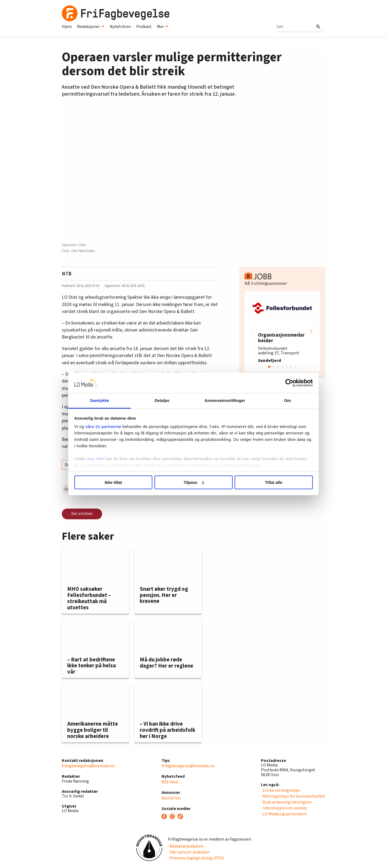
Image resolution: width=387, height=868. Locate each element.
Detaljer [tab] (163, 400)
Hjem (67, 27)
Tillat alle (271, 482)
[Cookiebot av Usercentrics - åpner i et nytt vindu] (285, 383)
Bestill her (171, 798)
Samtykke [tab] (103, 400)
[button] (311, 332)
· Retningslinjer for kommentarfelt (293, 796)
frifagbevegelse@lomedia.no (88, 766)
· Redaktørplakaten (186, 846)
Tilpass (194, 482)
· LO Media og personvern (284, 814)
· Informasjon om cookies (284, 808)
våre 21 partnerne (108, 426)
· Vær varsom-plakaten (189, 852)
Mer (163, 27)
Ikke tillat (116, 482)
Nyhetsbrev (120, 27)
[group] (282, 332)
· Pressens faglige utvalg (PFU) (196, 858)
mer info (100, 459)
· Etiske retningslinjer (281, 790)
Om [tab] (284, 400)
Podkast (144, 27)
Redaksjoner (91, 27)
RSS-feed (170, 782)
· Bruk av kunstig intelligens (286, 802)
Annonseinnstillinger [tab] (224, 400)
